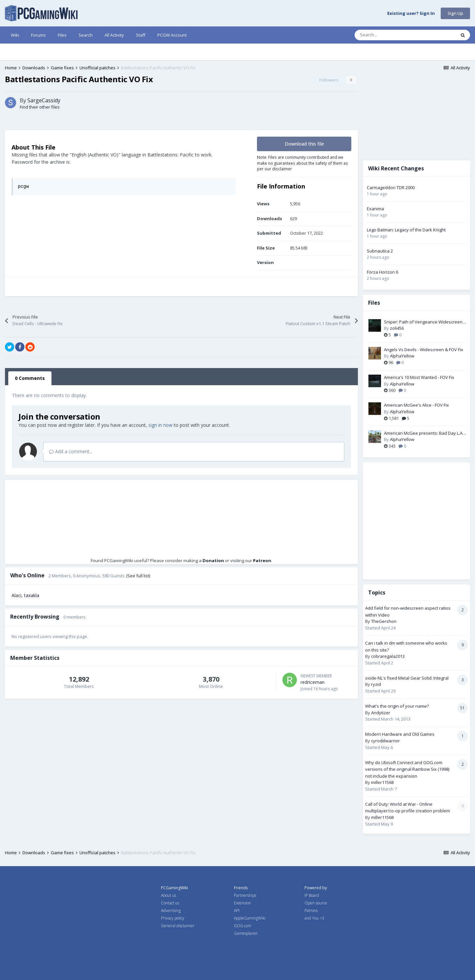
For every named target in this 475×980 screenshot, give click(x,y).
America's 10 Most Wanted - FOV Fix (419, 377)
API (237, 911)
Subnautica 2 (380, 251)
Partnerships (245, 895)
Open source (316, 903)
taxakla (32, 595)
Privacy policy (173, 918)
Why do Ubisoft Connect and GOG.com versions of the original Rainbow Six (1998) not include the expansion (407, 769)
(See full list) (138, 576)
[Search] (391, 35)
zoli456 (397, 328)
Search (86, 35)
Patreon (262, 560)
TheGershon (384, 621)
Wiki (15, 35)
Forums (38, 35)
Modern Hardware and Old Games (400, 734)
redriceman (313, 682)
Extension (242, 903)
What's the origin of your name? (397, 706)
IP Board (312, 895)
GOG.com (243, 926)
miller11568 (382, 782)
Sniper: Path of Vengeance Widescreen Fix (423, 322)
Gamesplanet (246, 933)
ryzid (376, 684)
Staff (141, 35)
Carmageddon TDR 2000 (391, 187)
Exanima (375, 209)
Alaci (16, 595)
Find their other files (40, 107)
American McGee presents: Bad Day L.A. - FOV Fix (425, 433)
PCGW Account (172, 35)
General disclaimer (178, 926)
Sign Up (455, 13)
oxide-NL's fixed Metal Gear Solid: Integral (407, 678)
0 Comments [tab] (30, 378)
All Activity (114, 35)
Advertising (171, 911)
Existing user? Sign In (411, 14)
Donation (213, 560)
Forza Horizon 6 (382, 272)
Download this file (304, 144)
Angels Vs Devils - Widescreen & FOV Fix (424, 350)
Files (62, 35)
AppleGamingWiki (250, 918)
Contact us (170, 903)
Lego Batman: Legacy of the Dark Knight (406, 230)
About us (169, 895)
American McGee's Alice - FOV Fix (416, 405)
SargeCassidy (44, 100)
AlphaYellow (402, 356)
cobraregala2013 (388, 656)
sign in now (160, 425)
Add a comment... (71, 451)
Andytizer (381, 713)
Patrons (311, 911)
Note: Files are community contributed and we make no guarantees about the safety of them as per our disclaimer (302, 163)
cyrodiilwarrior (385, 741)
